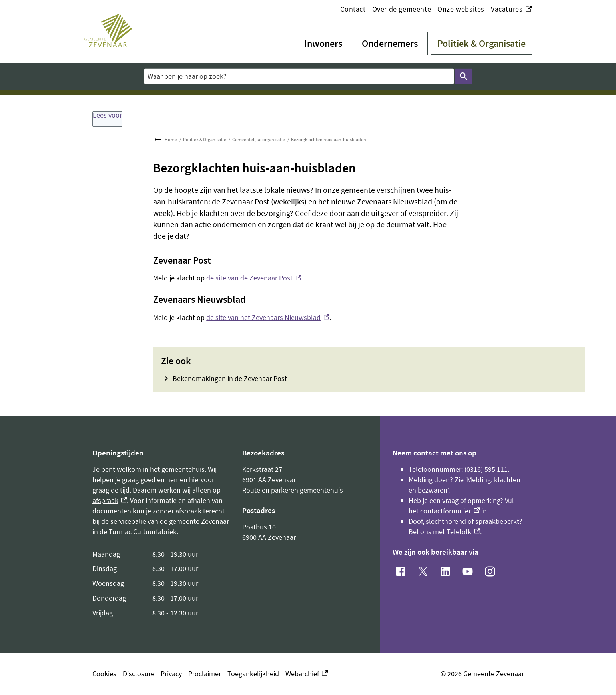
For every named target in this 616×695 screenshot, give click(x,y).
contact (426, 453)
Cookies (104, 674)
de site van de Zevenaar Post (254, 278)
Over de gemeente (402, 9)
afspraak (110, 500)
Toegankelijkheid (253, 674)
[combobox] (299, 76)
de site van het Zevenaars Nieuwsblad (268, 317)
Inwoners (323, 43)
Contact (353, 9)
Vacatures (511, 9)
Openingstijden (118, 453)
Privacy (171, 674)
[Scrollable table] (161, 584)
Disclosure (139, 674)
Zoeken (462, 76)
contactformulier (450, 511)
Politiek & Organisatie (481, 43)
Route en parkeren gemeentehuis (293, 490)
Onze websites (461, 9)
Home (171, 139)
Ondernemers (390, 43)
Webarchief (307, 674)
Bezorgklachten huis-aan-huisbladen (329, 139)
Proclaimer (205, 674)
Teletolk (463, 532)
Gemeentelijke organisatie (259, 139)
